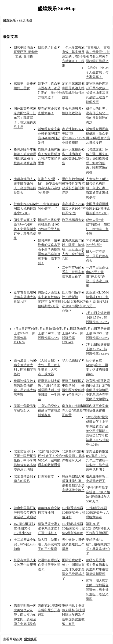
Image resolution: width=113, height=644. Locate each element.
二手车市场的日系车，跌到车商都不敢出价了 (73, 272)
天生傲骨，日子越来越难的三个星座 (73, 544)
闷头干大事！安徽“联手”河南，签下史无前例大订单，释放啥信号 (25, 229)
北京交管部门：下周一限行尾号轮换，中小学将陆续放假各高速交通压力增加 (25, 460)
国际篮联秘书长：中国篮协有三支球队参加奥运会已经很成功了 (73, 569)
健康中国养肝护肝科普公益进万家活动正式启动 (25, 513)
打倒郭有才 (46, 476)
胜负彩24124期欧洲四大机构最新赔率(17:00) (26, 209)
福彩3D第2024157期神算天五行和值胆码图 (98, 528)
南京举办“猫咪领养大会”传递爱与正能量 (74, 410)
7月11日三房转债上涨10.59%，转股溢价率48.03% (98, 333)
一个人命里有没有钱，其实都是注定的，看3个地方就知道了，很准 (74, 56)
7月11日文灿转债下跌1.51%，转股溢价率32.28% (98, 317)
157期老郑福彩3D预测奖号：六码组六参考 (98, 513)
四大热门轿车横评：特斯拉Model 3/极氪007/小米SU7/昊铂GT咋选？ (74, 302)
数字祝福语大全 (73, 220)
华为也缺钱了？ (73, 360)
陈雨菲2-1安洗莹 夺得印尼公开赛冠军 (50, 610)
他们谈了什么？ (49, 47)
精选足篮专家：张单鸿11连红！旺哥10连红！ (49, 528)
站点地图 (25, 20)
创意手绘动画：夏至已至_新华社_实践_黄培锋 (26, 52)
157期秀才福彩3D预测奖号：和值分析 (74, 513)
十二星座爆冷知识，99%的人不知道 (25, 544)
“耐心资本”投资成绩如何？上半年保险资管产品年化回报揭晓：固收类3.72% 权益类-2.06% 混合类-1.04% (97, 431)
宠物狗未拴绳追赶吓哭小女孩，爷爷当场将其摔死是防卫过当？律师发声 (97, 93)
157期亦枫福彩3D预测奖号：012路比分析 (24, 528)
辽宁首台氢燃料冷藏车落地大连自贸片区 (25, 297)
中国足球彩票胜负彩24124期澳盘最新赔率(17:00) (98, 209)
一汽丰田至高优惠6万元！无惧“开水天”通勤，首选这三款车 (97, 277)
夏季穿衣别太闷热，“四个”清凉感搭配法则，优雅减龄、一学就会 (49, 390)
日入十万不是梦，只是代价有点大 (97, 256)
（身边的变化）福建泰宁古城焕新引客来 (49, 410)
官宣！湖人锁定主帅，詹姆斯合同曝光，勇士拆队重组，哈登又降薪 (97, 590)
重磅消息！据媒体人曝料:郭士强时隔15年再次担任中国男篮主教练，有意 (74, 615)
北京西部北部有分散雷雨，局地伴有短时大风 (73, 456)
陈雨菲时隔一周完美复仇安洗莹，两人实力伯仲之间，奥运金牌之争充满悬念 (25, 615)
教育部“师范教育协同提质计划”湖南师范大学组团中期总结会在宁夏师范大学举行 (98, 390)
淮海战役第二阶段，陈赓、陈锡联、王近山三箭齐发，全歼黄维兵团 (73, 249)
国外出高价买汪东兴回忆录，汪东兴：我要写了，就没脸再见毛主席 (25, 118)
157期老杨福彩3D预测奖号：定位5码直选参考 (74, 528)
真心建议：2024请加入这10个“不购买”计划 (74, 209)
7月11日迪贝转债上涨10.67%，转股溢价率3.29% (50, 333)
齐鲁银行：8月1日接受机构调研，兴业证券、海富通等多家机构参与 (97, 188)
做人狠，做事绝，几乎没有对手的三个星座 (49, 544)
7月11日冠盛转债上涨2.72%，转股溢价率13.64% (98, 349)
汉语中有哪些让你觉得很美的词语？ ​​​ (49, 565)
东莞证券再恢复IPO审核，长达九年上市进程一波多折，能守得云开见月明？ (97, 460)
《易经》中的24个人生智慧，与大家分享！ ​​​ (97, 72)
